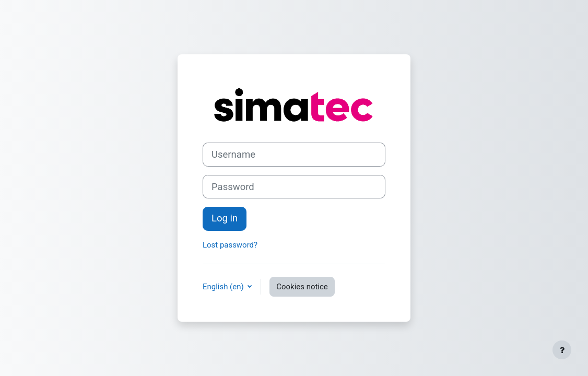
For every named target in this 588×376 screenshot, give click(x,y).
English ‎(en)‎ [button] (224, 287)
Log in (225, 218)
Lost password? (230, 245)
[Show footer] (562, 350)
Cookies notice (302, 287)
